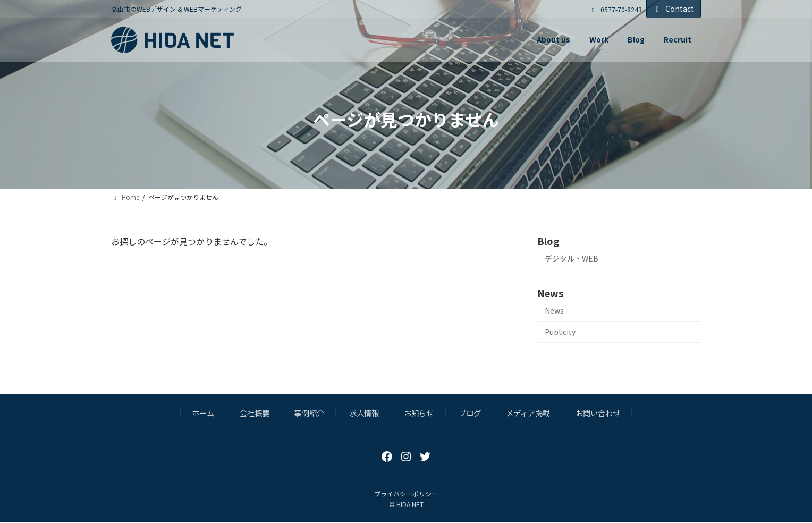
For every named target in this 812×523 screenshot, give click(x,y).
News (554, 310)
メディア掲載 (528, 413)
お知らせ (419, 413)
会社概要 (255, 413)
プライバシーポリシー (406, 494)
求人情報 (364, 413)
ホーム (203, 413)
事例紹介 (309, 413)
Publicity (560, 332)
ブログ (470, 413)
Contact (674, 9)
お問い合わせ (598, 413)
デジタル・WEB (572, 258)
